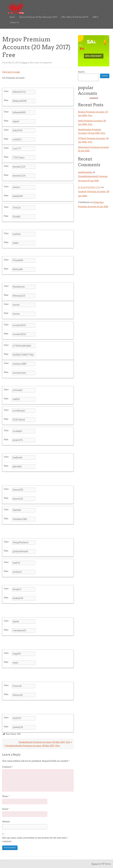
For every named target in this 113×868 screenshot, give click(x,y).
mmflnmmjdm (85, 172)
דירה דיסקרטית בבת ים (89, 187)
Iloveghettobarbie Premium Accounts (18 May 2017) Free (33, 746)
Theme (95, 864)
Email (6, 809)
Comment (8, 767)
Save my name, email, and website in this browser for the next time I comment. (35, 840)
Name (6, 796)
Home (13, 17)
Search (81, 72)
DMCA (95, 17)
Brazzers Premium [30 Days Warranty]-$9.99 (38, 17)
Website (6, 822)
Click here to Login (11, 72)
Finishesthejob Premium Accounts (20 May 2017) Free (44, 742)
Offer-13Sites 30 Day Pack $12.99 (75, 17)
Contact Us (15, 23)
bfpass (25, 63)
